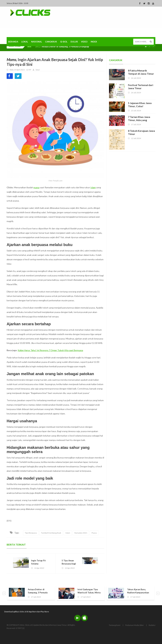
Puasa (94, 533)
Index (94, 42)
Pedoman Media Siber (135, 625)
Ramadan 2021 (81, 533)
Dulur (74, 42)
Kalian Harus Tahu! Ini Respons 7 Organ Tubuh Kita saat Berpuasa (50, 350)
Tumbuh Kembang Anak (51, 533)
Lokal (25, 42)
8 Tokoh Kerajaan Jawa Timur (141, 132)
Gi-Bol (64, 42)
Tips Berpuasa (31, 533)
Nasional (37, 42)
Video (84, 42)
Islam (93, 187)
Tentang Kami (115, 625)
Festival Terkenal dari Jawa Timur (141, 87)
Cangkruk (51, 42)
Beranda (13, 42)
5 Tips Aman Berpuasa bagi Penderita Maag (70, 564)
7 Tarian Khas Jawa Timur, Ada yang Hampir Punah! (139, 120)
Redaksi (152, 625)
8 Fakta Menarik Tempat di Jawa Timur (141, 72)
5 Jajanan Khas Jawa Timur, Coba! (140, 105)
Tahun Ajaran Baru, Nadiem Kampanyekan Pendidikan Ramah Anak (139, 593)
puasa (36, 187)
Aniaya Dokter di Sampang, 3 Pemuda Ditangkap (65, 47)
